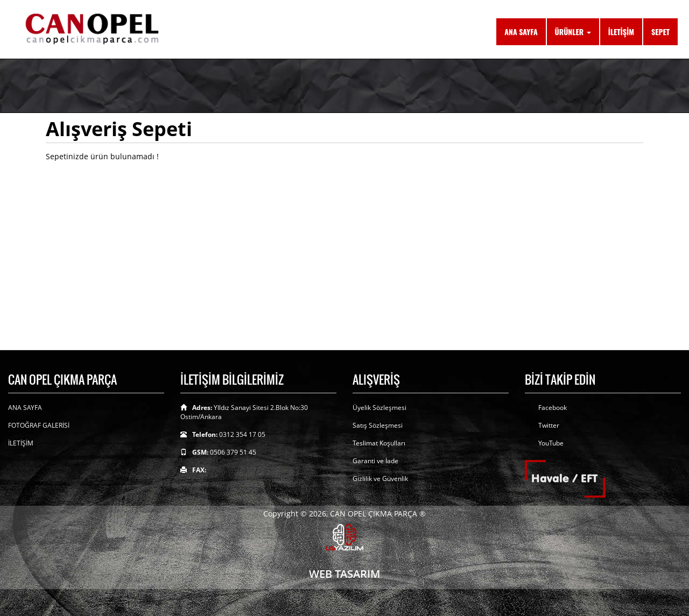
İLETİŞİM (621, 31)
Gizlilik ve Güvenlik (380, 479)
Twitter (549, 425)
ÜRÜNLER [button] (573, 31)
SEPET (660, 31)
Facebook (553, 408)
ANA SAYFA (521, 31)
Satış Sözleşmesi (378, 425)
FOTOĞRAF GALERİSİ (39, 425)
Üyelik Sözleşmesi (379, 408)
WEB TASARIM (344, 574)
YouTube (551, 443)
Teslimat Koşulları (379, 443)
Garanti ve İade (375, 461)
